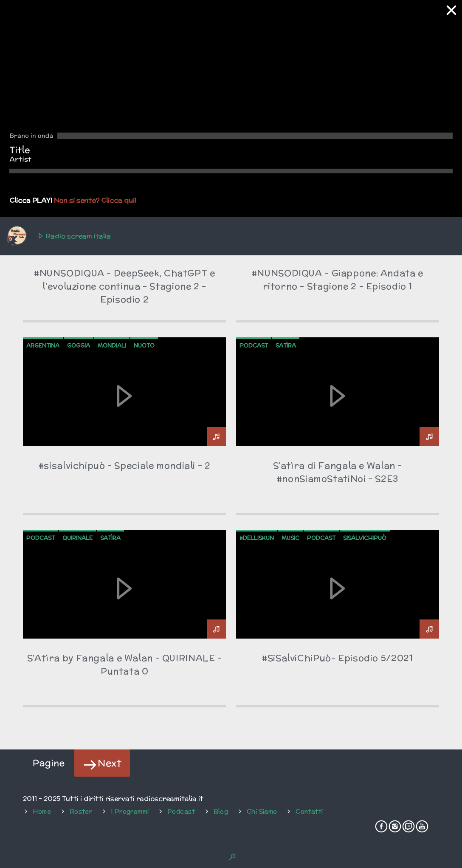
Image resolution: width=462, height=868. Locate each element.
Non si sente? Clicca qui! (95, 200)
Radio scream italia (58, 236)
